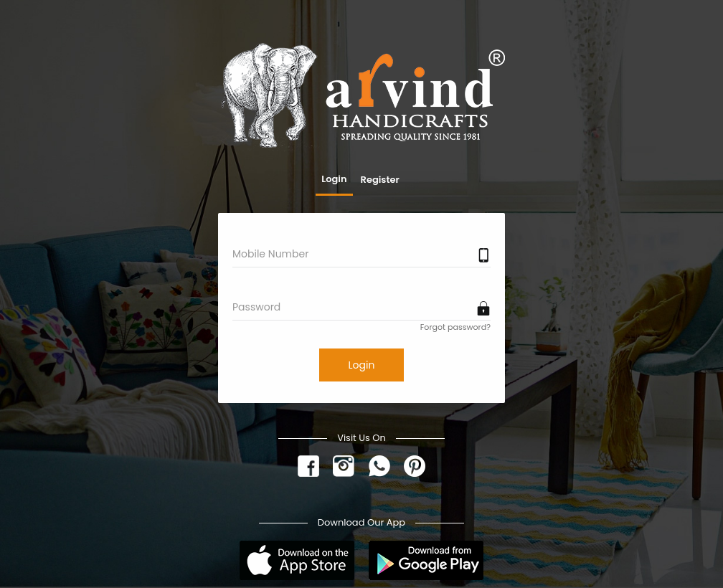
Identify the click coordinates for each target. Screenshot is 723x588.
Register (380, 180)
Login (334, 179)
